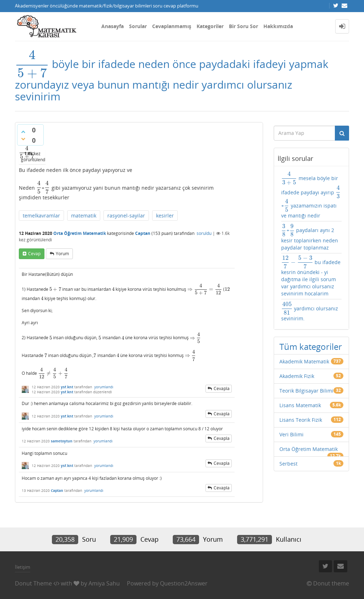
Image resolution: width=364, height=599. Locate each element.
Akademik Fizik (297, 376)
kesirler (165, 216)
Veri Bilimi (291, 434)
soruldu (204, 233)
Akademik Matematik (304, 361)
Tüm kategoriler (311, 346)
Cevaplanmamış (172, 26)
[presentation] (32, 64)
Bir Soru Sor (243, 26)
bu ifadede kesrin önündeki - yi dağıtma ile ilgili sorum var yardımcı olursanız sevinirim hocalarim (311, 276)
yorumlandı (104, 387)
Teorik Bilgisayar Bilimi (306, 391)
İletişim (23, 567)
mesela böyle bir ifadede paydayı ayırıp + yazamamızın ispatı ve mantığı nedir (311, 195)
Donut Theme (33, 583)
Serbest (288, 464)
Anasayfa (113, 26)
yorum (62, 254)
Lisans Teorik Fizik (301, 420)
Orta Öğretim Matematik (80, 233)
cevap (34, 254)
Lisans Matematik (300, 405)
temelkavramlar (41, 216)
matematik (84, 216)
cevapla (222, 388)
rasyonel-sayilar (126, 216)
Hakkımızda (278, 26)
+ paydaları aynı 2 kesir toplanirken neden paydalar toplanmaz (310, 237)
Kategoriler (210, 26)
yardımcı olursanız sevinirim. (310, 312)
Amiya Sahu (104, 583)
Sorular (138, 26)
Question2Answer (184, 583)
